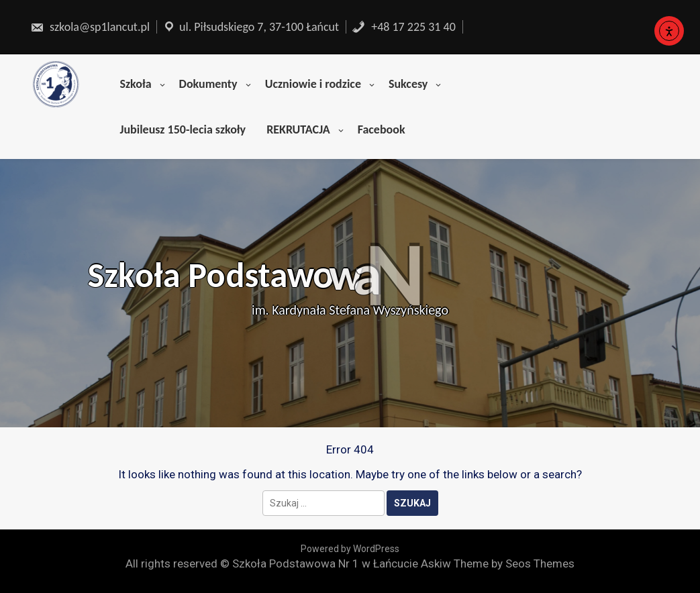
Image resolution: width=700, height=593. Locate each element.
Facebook (382, 129)
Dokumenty (208, 84)
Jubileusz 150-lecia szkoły (183, 129)
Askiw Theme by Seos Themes (498, 563)
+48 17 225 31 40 (404, 27)
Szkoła (135, 84)
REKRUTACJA (298, 129)
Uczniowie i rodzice (313, 84)
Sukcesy (408, 84)
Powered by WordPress (350, 549)
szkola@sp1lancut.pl (90, 27)
